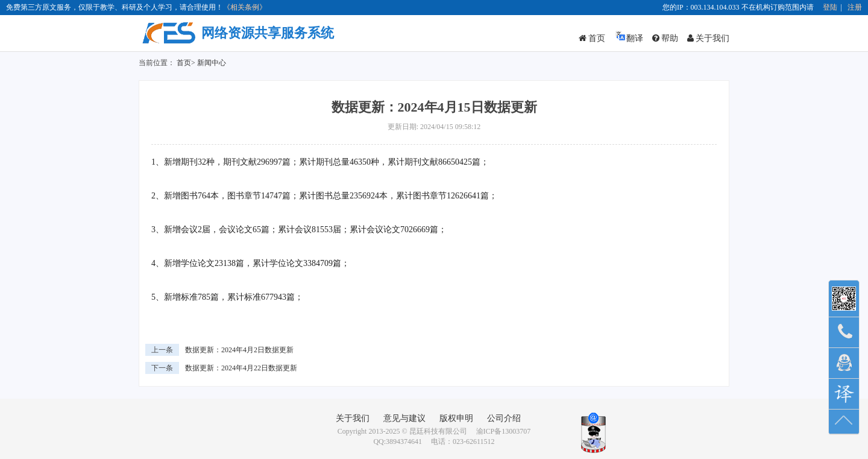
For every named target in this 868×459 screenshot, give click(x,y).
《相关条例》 (245, 7)
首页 (592, 38)
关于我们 (708, 38)
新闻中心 (212, 63)
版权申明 (456, 418)
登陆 (830, 7)
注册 (855, 7)
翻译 (629, 36)
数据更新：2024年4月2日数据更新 (239, 350)
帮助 (665, 38)
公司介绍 (504, 418)
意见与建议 (404, 418)
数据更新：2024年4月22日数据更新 (241, 368)
